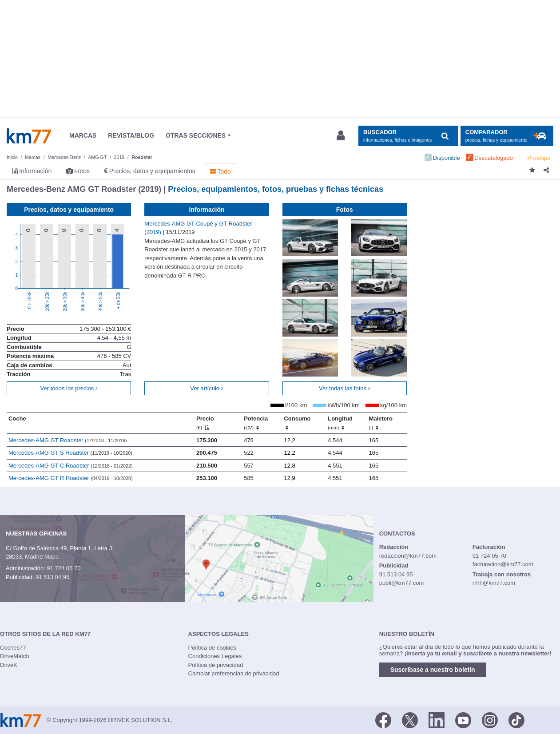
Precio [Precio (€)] (205, 423)
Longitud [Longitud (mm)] (340, 423)
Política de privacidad (216, 665)
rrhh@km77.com (494, 583)
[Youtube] (463, 719)
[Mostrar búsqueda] (408, 136)
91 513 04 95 (52, 577)
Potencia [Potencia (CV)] (256, 423)
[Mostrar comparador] (507, 136)
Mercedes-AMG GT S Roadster (70, 453)
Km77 (29, 136)
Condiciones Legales (215, 656)
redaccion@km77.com (408, 556)
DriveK (9, 665)
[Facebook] (383, 719)
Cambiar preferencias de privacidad (234, 673)
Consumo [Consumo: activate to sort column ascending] (297, 423)
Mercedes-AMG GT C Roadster (71, 466)
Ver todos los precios (69, 388)
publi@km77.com (402, 583)
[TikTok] (516, 719)
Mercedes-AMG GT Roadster (68, 440)
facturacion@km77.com (503, 564)
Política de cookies (212, 648)
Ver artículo (207, 388)
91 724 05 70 (64, 568)
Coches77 (13, 648)
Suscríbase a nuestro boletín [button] (433, 670)
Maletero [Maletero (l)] (381, 423)
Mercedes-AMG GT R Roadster (71, 478)
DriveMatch (15, 656)
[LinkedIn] (437, 719)
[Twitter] (410, 719)
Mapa (52, 557)
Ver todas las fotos (345, 388)
